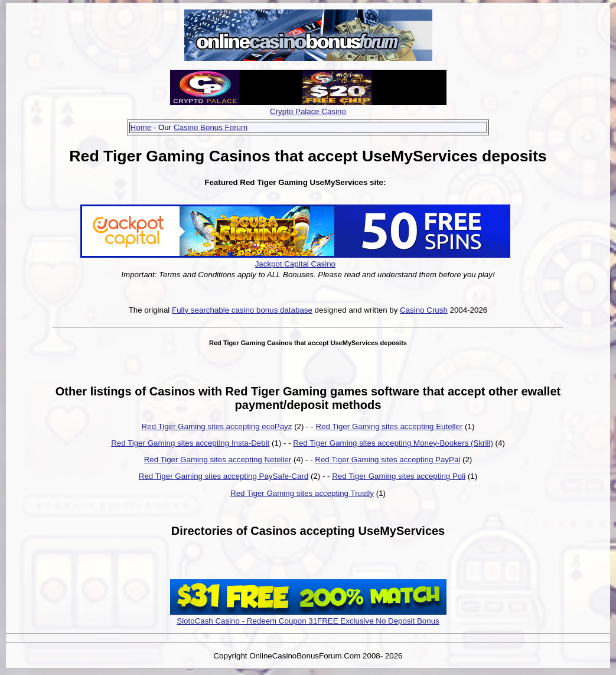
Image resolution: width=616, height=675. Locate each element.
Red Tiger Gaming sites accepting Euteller (389, 426)
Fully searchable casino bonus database (242, 310)
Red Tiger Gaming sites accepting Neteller (218, 460)
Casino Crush (424, 310)
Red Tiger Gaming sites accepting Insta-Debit (190, 443)
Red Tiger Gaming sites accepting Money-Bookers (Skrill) (393, 443)
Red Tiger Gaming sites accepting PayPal (387, 460)
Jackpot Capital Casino (295, 264)
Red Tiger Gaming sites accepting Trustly (302, 493)
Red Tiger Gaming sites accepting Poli (399, 476)
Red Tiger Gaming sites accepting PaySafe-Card (224, 476)
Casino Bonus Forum (211, 127)
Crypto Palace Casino (308, 111)
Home (141, 127)
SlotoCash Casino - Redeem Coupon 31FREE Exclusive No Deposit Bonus (308, 621)
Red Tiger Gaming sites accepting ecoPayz (217, 426)
